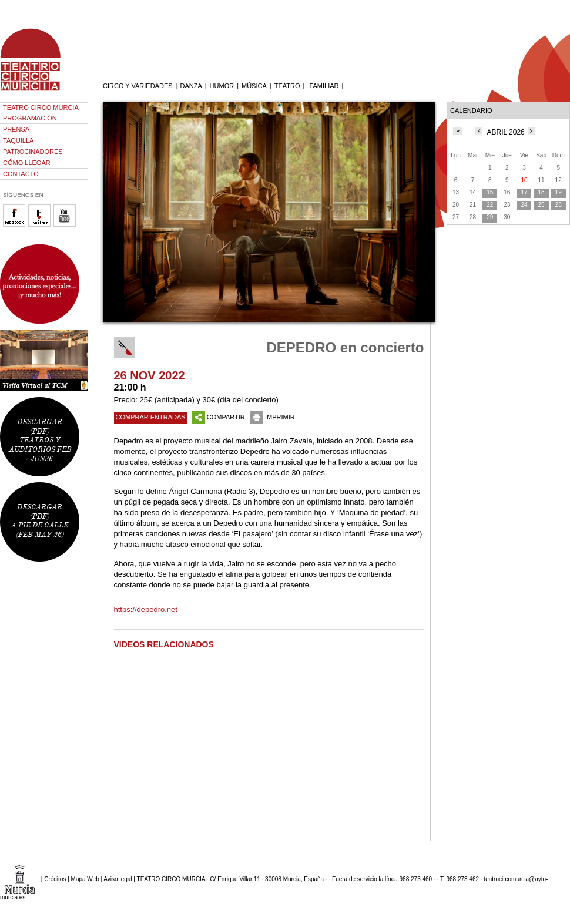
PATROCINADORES (33, 152)
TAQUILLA (18, 140)
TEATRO (287, 86)
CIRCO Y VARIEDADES (138, 86)
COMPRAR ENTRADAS (151, 417)
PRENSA (16, 129)
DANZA (191, 86)
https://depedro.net (146, 609)
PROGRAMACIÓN (30, 118)
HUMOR (222, 86)
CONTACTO (21, 174)
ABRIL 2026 (506, 132)
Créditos (55, 879)
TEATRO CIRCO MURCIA (41, 107)
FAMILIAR (324, 86)
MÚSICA (254, 86)
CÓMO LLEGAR (27, 163)
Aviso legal (118, 879)
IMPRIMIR (273, 417)
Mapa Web (85, 879)
